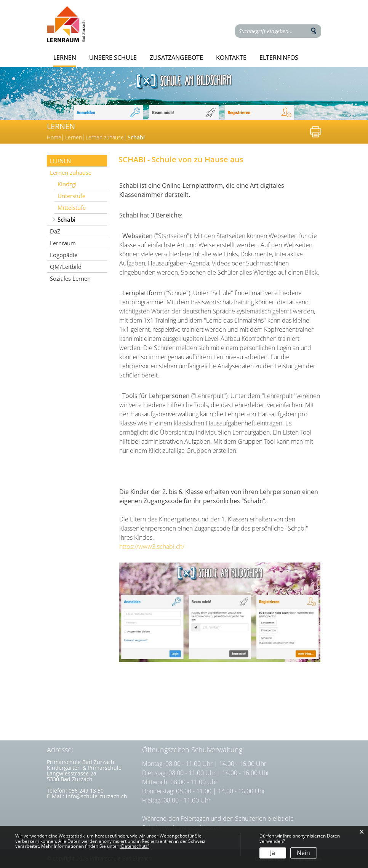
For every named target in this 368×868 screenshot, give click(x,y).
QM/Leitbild (66, 267)
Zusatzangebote (176, 58)
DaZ (55, 231)
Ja (273, 853)
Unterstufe (71, 196)
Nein (303, 853)
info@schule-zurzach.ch (97, 796)
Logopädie (64, 255)
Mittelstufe (72, 208)
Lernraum (63, 243)
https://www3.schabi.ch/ (156, 547)
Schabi (82, 219)
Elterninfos (279, 58)
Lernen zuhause (71, 173)
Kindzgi (67, 184)
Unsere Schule (113, 58)
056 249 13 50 (86, 790)
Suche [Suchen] (314, 31)
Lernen (65, 58)
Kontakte (231, 58)
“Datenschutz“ (134, 846)
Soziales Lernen (70, 278)
